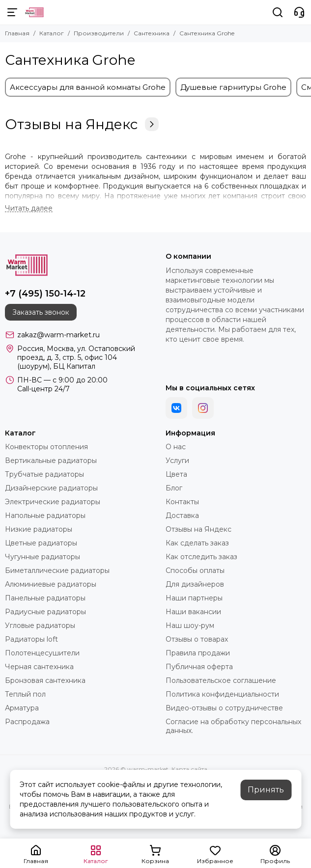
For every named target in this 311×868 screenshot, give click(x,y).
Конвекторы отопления (46, 447)
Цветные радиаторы (41, 543)
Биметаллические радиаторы (57, 570)
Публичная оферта (199, 667)
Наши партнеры (194, 598)
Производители (99, 33)
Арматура (22, 708)
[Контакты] (299, 12)
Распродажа (27, 722)
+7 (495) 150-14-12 (45, 294)
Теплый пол (25, 694)
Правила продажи (198, 653)
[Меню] (12, 12)
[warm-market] (34, 12)
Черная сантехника (39, 667)
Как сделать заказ (197, 543)
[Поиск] (278, 12)
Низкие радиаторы (39, 529)
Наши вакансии (193, 612)
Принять (266, 790)
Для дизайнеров (195, 584)
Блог (174, 488)
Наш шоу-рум (190, 625)
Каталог (52, 33)
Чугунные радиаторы (42, 557)
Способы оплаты (195, 570)
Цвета (176, 474)
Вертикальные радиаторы (51, 461)
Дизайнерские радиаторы (51, 488)
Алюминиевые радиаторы (51, 584)
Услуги (177, 461)
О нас (176, 447)
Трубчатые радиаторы (44, 474)
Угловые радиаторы (40, 625)
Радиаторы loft (31, 639)
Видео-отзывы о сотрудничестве (224, 708)
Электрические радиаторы (53, 502)
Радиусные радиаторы (45, 612)
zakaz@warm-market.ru (58, 335)
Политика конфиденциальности (222, 694)
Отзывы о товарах (197, 639)
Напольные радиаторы (45, 515)
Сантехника (152, 33)
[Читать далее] (29, 208)
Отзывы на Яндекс (82, 124)
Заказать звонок (41, 312)
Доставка (182, 515)
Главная (17, 33)
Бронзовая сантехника (45, 680)
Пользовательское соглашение (221, 680)
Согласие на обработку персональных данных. (233, 726)
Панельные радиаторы (45, 598)
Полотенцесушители (42, 653)
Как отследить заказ (201, 557)
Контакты (182, 502)
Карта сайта (189, 769)
